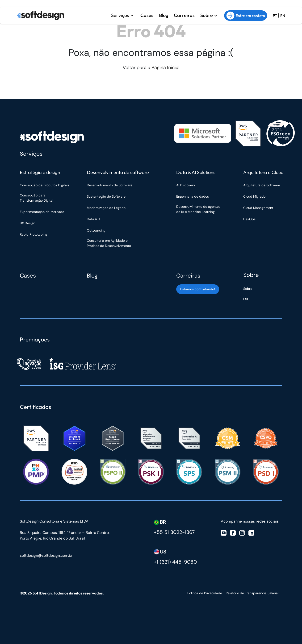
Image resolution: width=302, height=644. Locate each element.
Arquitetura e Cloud (263, 172)
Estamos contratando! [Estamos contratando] (198, 289)
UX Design (27, 223)
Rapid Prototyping (34, 234)
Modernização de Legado (106, 208)
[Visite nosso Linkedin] (251, 533)
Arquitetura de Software (262, 185)
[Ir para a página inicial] (41, 16)
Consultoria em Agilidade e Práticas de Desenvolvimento (109, 243)
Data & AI (94, 219)
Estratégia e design (40, 172)
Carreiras (184, 15)
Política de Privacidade (205, 593)
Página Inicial (165, 67)
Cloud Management (258, 208)
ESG (246, 299)
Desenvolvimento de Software (110, 185)
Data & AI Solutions (196, 172)
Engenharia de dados (193, 196)
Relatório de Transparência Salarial (252, 593)
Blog (164, 15)
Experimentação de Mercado (42, 212)
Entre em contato (246, 16)
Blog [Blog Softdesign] (92, 276)
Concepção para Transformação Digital (37, 198)
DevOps (249, 219)
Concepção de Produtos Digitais (44, 185)
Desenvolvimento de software (118, 172)
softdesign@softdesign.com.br (46, 555)
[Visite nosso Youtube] (224, 533)
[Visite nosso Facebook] (233, 533)
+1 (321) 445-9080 (175, 562)
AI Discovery (186, 185)
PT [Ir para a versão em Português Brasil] (275, 16)
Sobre (207, 15)
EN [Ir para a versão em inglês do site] (283, 16)
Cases (147, 15)
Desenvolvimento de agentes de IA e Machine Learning (198, 209)
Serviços (120, 15)
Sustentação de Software (106, 196)
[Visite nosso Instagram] (242, 533)
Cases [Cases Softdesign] (28, 276)
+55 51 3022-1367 (174, 532)
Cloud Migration (255, 196)
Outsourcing (96, 230)
